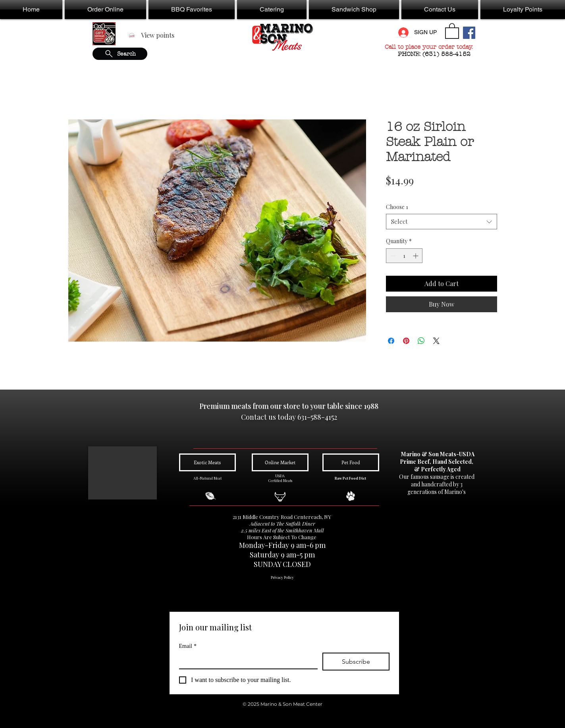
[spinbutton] (404, 256)
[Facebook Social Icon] (469, 33)
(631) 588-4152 (447, 54)
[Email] (246, 661)
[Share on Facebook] (391, 341)
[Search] (120, 54)
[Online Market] (280, 462)
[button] (105, 10)
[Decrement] (392, 256)
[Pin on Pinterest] (406, 341)
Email (188, 646)
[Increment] (416, 256)
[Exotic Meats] (207, 462)
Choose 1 (397, 207)
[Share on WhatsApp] (421, 341)
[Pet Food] (351, 462)
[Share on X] (436, 341)
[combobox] (442, 222)
